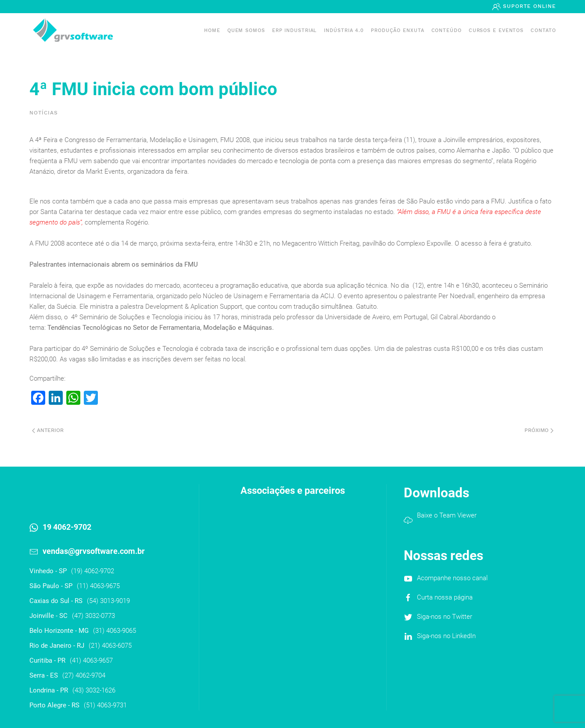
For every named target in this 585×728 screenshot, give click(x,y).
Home (212, 30)
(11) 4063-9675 (98, 586)
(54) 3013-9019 (108, 601)
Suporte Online (528, 6)
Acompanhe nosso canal (452, 578)
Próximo (539, 430)
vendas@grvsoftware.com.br (94, 551)
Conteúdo (447, 30)
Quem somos (246, 30)
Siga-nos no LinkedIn (446, 636)
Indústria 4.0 (344, 30)
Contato (543, 30)
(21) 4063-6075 (110, 646)
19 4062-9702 (67, 527)
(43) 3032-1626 (94, 690)
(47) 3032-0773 (93, 616)
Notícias (44, 113)
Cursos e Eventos (496, 30)
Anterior (48, 430)
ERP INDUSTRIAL (295, 30)
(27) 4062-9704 (84, 675)
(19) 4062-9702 (93, 571)
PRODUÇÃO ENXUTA (398, 30)
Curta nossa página (445, 597)
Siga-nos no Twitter (445, 617)
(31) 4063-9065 (115, 631)
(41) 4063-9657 (91, 660)
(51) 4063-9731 (105, 705)
